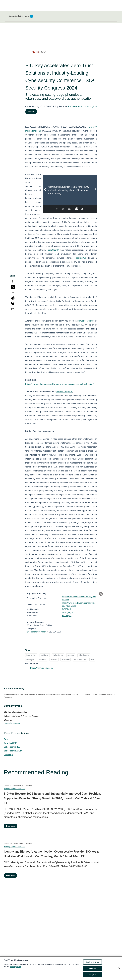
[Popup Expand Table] (101, 594)
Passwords (66, 660)
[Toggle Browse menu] (112, 16)
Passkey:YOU (81, 258)
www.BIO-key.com (64, 392)
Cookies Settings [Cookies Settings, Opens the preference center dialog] (92, 964)
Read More (10, 826)
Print (6, 739)
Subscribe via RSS (12, 747)
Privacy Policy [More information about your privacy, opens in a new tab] (15, 969)
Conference (42, 660)
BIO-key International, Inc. (83, 107)
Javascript (9, 755)
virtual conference (86, 321)
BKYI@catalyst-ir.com (36, 632)
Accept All (92, 977)
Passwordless (31, 655)
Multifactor (45, 655)
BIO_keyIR (67, 616)
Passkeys (54, 660)
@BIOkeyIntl (67, 609)
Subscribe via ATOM (13, 751)
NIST (92, 660)
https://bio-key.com (13, 723)
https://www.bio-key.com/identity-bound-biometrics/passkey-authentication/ (60, 384)
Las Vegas (30, 660)
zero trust (71, 655)
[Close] (119, 970)
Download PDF (11, 743)
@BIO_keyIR (68, 612)
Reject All (92, 971)
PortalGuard (53, 250)
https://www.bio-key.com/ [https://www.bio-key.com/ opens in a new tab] (42, 668)
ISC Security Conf (80, 660)
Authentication (58, 655)
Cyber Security (84, 655)
